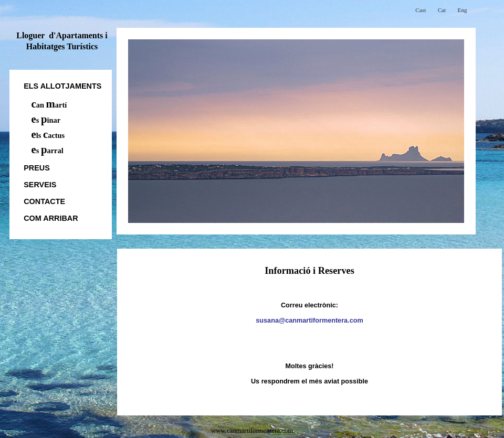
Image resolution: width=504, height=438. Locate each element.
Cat (442, 10)
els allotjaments (62, 86)
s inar (46, 120)
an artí (49, 105)
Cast (421, 10)
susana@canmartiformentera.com (309, 321)
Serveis (40, 185)
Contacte (44, 201)
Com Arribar (51, 218)
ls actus (48, 135)
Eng (463, 10)
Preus (37, 168)
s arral (48, 151)
